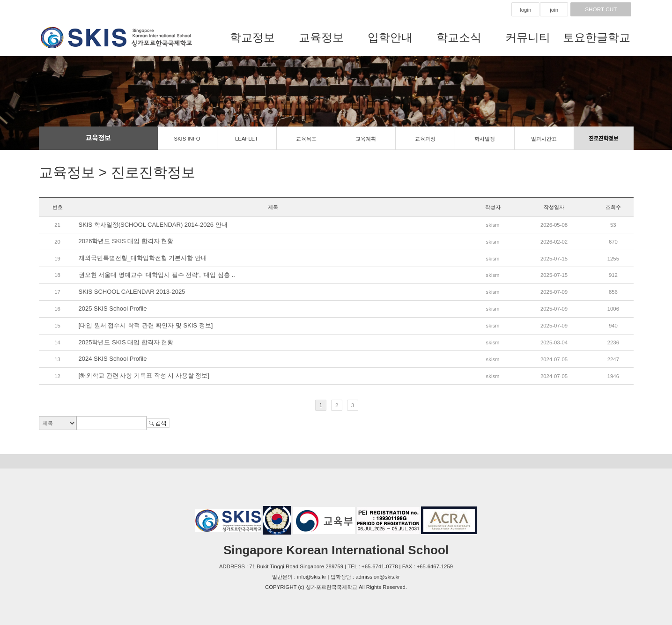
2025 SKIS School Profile (113, 309)
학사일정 (485, 139)
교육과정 (425, 139)
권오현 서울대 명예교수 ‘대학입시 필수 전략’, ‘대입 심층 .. (157, 275)
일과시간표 (544, 139)
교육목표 (306, 139)
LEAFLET (247, 139)
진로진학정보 (603, 139)
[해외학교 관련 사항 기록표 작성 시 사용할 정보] (144, 376)
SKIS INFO (187, 139)
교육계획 (366, 139)
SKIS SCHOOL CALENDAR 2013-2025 (132, 292)
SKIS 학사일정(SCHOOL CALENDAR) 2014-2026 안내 (153, 225)
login (525, 10)
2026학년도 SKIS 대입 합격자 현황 (126, 242)
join (554, 10)
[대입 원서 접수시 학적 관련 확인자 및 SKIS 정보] (146, 325)
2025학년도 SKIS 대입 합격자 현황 (126, 342)
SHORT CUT (601, 9)
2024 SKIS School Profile (113, 359)
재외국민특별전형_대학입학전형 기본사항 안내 (143, 258)
